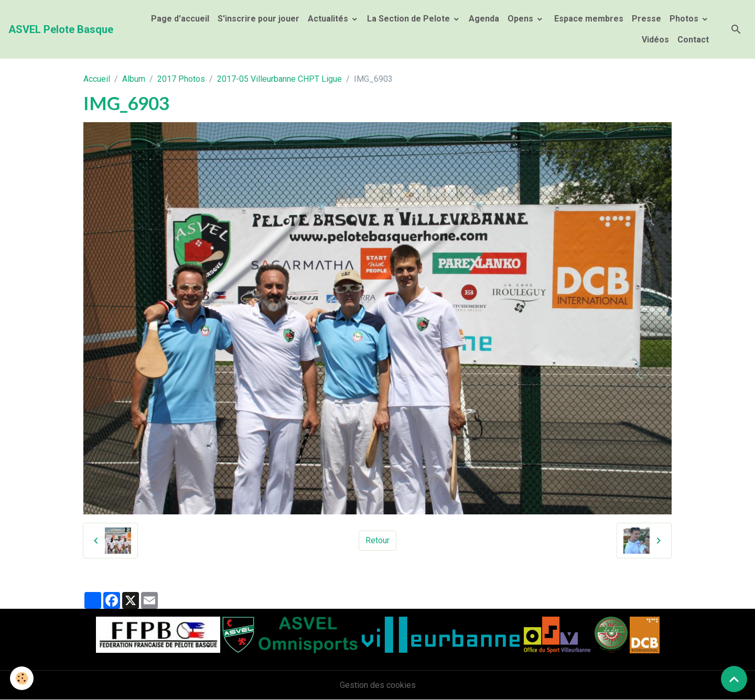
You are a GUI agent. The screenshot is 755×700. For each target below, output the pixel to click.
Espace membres (588, 19)
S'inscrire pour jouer (258, 19)
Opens (521, 19)
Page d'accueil (180, 19)
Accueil (97, 79)
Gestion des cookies (378, 685)
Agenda (484, 19)
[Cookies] (22, 678)
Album (134, 79)
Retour (377, 540)
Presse (646, 19)
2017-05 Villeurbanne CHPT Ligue (279, 79)
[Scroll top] (734, 679)
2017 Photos (181, 79)
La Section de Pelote (409, 19)
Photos (685, 19)
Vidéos (655, 40)
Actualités (329, 19)
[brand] (61, 29)
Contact (693, 40)
